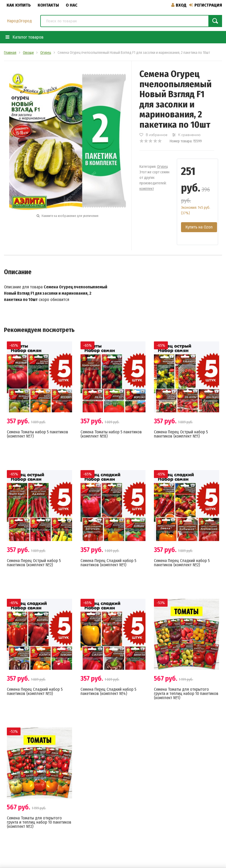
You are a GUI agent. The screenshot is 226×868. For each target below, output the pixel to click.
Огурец (162, 167)
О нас (72, 5)
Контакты (48, 5)
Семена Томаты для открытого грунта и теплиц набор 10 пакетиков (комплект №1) (186, 693)
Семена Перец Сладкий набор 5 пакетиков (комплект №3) (35, 691)
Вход (179, 5)
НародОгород (19, 21)
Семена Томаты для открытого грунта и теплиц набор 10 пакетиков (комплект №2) (39, 822)
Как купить (19, 5)
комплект (147, 189)
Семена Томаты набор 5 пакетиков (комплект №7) (37, 434)
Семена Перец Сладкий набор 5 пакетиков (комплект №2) (182, 563)
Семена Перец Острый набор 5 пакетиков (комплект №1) (181, 434)
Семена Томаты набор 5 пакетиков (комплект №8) (111, 434)
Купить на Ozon (199, 227)
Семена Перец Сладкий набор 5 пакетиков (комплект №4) (108, 691)
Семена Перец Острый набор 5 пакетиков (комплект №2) (34, 563)
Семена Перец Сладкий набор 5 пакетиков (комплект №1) (108, 563)
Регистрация (206, 5)
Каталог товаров (24, 37)
